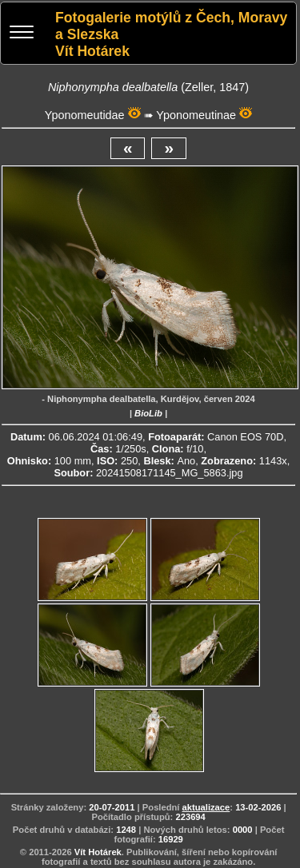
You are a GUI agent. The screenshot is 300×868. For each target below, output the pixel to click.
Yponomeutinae (196, 115)
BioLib (148, 413)
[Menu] (22, 34)
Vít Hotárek (98, 852)
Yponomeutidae (85, 115)
